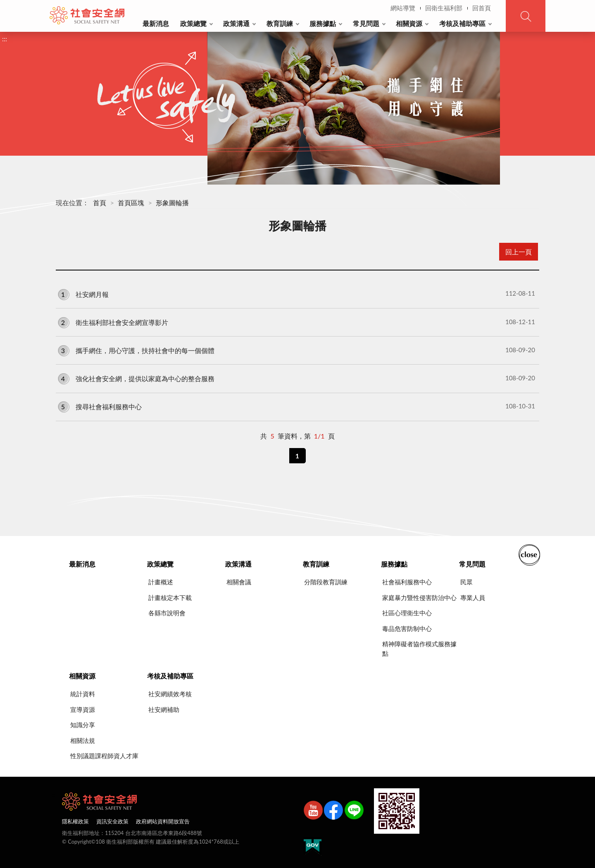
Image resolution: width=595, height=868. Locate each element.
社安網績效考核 (170, 694)
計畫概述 (161, 582)
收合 (529, 554)
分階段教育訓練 (326, 582)
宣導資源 (83, 709)
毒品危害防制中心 (407, 628)
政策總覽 (193, 23)
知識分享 (83, 725)
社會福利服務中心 (407, 582)
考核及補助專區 (462, 23)
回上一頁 (519, 252)
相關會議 (239, 582)
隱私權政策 (75, 821)
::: (54, 7)
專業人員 (473, 598)
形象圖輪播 (172, 203)
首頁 (100, 203)
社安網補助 (164, 709)
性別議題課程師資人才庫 (104, 756)
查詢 (526, 16)
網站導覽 (403, 8)
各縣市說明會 (167, 613)
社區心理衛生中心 (407, 613)
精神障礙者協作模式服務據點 (419, 649)
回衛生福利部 (444, 8)
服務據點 (323, 23)
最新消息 (156, 23)
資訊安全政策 (112, 821)
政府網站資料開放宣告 (163, 821)
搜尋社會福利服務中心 (296, 406)
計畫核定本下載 (170, 598)
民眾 (466, 582)
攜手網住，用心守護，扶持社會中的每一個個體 (296, 350)
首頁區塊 (131, 203)
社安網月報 (296, 294)
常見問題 (366, 23)
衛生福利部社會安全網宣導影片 (296, 322)
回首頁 (482, 8)
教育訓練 (280, 23)
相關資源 (409, 23)
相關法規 (83, 740)
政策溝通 (236, 23)
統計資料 (83, 694)
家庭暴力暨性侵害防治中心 (419, 598)
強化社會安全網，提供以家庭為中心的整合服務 (296, 378)
